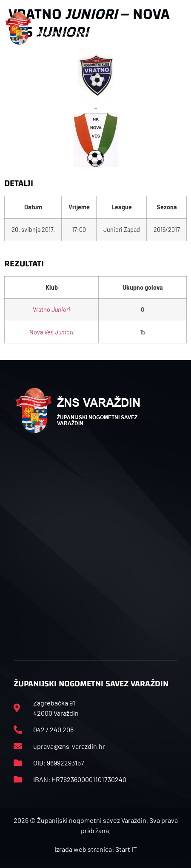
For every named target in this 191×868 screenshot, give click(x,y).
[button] (177, 28)
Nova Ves (51, 332)
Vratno (51, 310)
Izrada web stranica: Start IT (96, 849)
